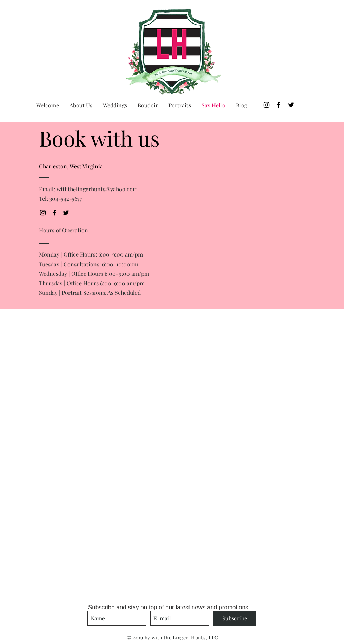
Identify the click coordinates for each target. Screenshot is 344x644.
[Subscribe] (235, 618)
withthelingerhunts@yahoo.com (97, 189)
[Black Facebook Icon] (279, 105)
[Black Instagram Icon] (266, 105)
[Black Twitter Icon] (291, 105)
